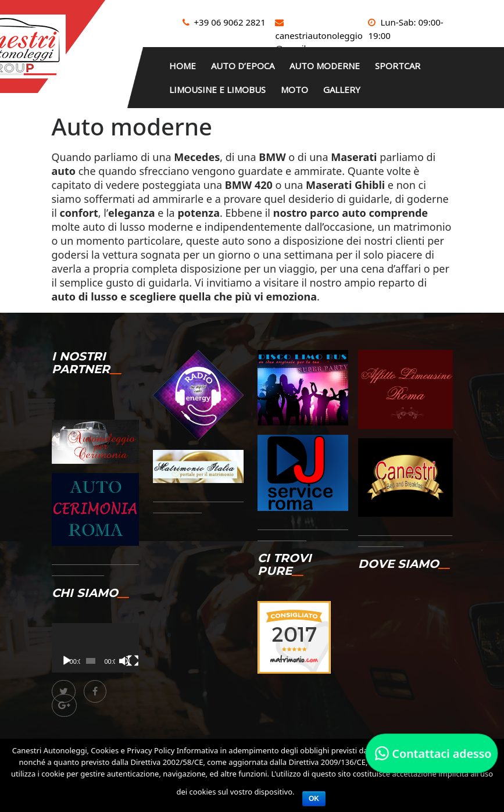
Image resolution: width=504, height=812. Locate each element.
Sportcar (414, 65)
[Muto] (124, 656)
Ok (314, 799)
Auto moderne (336, 65)
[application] (95, 642)
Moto (301, 85)
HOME (185, 65)
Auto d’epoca (250, 65)
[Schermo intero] (133, 656)
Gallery (353, 85)
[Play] (67, 656)
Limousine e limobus (220, 85)
